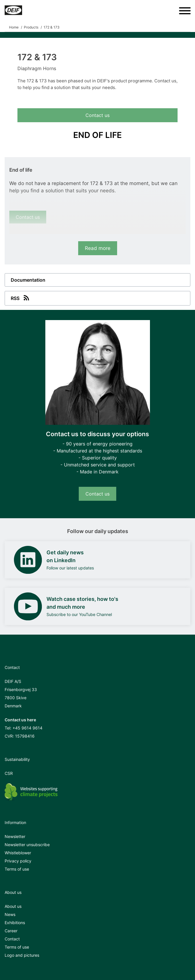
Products (31, 27)
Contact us (98, 115)
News (10, 914)
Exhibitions (15, 923)
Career (11, 931)
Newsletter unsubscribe (27, 845)
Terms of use (17, 869)
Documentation (28, 280)
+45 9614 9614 (27, 728)
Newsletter (15, 836)
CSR (9, 773)
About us (13, 906)
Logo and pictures (22, 955)
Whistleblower (18, 853)
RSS (21, 298)
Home (14, 27)
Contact (12, 939)
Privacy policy (18, 861)
